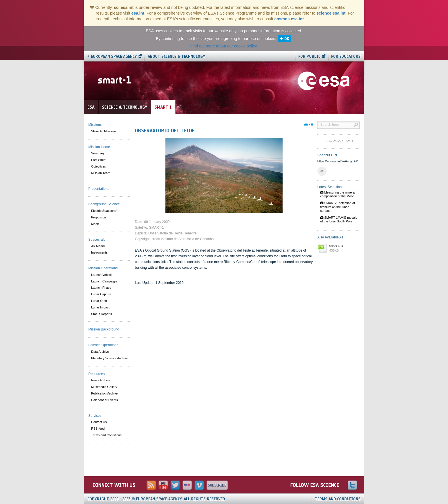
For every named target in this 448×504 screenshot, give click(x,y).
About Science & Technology (176, 56)
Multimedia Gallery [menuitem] (104, 387)
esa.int (138, 13)
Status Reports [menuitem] (102, 314)
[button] (322, 171)
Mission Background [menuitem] (104, 329)
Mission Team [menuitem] (101, 173)
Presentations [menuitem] (99, 189)
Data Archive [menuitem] (100, 352)
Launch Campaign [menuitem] (104, 281)
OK (287, 39)
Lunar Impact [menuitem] (100, 307)
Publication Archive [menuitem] (104, 393)
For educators (346, 56)
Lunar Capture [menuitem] (101, 294)
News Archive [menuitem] (101, 380)
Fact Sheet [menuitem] (99, 160)
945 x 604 (343, 248)
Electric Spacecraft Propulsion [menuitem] (104, 214)
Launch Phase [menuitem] (101, 288)
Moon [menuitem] (95, 224)
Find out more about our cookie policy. (224, 46)
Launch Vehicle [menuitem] (102, 275)
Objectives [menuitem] (98, 166)
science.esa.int (331, 13)
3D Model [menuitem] (98, 246)
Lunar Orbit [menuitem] (99, 301)
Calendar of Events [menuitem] (105, 400)
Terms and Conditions (338, 499)
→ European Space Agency (112, 56)
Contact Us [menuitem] (99, 422)
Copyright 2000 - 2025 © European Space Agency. (157, 499)
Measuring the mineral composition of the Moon (338, 194)
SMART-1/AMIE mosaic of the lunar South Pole (339, 219)
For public (309, 56)
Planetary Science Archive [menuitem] (109, 358)
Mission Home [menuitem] (99, 147)
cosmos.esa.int (289, 19)
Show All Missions (104, 131)
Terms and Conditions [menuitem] (106, 435)
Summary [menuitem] (98, 153)
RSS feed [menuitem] (98, 429)
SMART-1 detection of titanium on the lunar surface (338, 207)
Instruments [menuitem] (99, 252)
